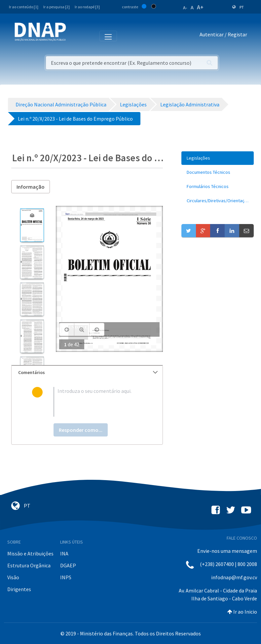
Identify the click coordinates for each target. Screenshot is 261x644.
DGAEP (68, 565)
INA (64, 553)
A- (185, 8)
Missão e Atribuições (30, 553)
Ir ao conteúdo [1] (24, 7)
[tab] (87, 373)
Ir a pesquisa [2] (56, 7)
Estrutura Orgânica (29, 565)
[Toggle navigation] (75, 36)
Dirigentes (19, 589)
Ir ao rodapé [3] (87, 7)
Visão (13, 577)
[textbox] (98, 402)
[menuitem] (218, 158)
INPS (66, 577)
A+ (200, 7)
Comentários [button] (88, 372)
